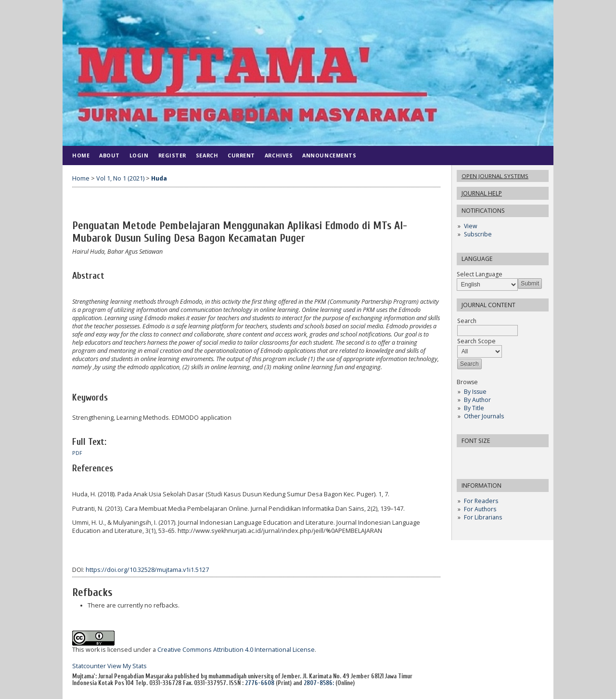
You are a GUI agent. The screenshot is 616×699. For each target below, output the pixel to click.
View (470, 226)
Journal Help (482, 193)
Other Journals (484, 416)
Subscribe (478, 234)
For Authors (480, 509)
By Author (477, 400)
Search (207, 155)
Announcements (329, 155)
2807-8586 (318, 683)
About (109, 155)
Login (139, 155)
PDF (77, 453)
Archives (279, 155)
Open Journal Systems (495, 176)
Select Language (480, 274)
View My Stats (127, 666)
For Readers (481, 501)
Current (241, 155)
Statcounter (89, 666)
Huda (159, 178)
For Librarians (483, 517)
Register (172, 155)
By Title (474, 408)
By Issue (475, 392)
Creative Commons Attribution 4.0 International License (236, 650)
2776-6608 (260, 683)
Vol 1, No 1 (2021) (120, 178)
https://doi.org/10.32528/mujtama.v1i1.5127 (147, 570)
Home (81, 155)
